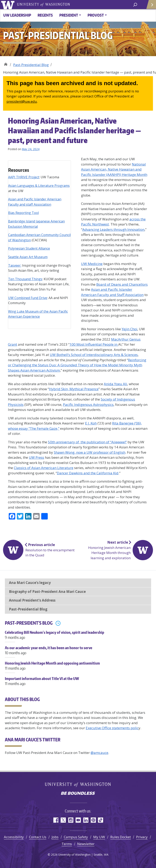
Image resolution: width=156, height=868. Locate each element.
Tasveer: (15, 265)
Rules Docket (121, 837)
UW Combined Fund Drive (28, 298)
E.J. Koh (91, 423)
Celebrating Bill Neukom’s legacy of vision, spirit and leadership (78, 637)
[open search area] (135, 4)
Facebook (56, 820)
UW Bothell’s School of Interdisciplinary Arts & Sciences (94, 355)
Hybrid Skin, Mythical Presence (74, 389)
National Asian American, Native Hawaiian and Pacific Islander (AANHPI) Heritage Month (114, 169)
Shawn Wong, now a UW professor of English (90, 452)
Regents (45, 15)
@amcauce (99, 753)
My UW (99, 837)
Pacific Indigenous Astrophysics (88, 405)
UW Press (36, 457)
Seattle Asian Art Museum (28, 257)
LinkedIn (86, 820)
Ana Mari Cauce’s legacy (30, 583)
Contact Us (38, 837)
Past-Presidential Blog (31, 65)
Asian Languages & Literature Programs (39, 186)
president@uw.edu (22, 101)
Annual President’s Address (32, 600)
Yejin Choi (129, 329)
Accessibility (14, 837)
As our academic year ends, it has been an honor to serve (78, 652)
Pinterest (93, 820)
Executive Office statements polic (112, 728)
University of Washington (8, 5)
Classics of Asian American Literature (44, 468)
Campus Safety (76, 837)
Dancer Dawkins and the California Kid (88, 473)
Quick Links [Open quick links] (150, 6)
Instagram (71, 820)
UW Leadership (17, 15)
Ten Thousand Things (25, 279)
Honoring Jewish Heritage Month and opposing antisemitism (78, 668)
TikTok (101, 820)
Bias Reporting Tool (23, 213)
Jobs (55, 837)
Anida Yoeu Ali (115, 384)
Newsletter (86, 844)
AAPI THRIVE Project (24, 177)
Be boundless (78, 794)
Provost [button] (96, 15)
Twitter (63, 820)
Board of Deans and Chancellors (122, 284)
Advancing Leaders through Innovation (113, 229)
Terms (67, 844)
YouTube (78, 820)
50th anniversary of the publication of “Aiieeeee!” (87, 442)
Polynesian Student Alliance (29, 248)
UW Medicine (92, 264)
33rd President (6, 63)
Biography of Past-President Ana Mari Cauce (47, 592)
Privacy (142, 837)
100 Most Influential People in (94, 344)
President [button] (69, 15)
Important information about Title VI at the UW (78, 683)
